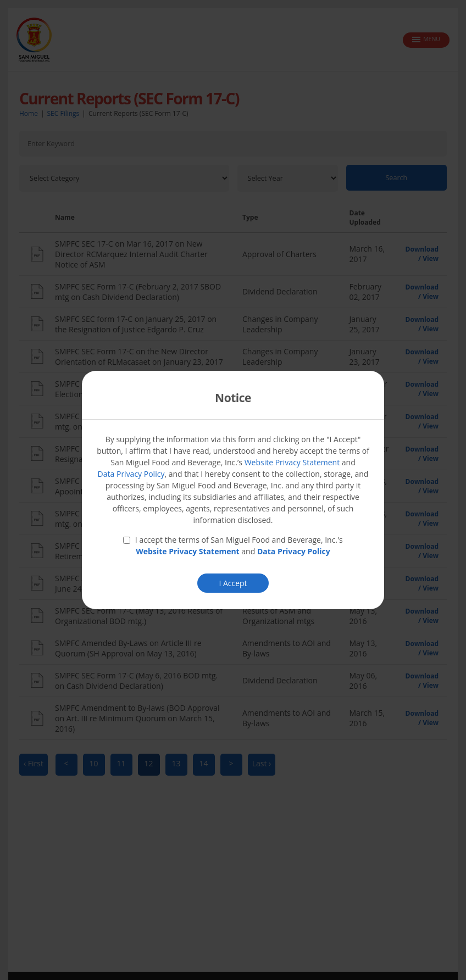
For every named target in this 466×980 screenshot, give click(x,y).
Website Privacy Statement (292, 462)
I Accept (233, 583)
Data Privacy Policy (131, 474)
